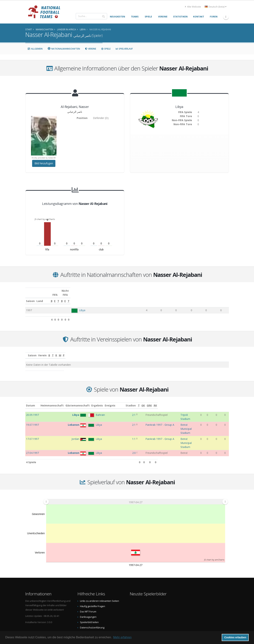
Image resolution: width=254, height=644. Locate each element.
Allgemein (35, 49)
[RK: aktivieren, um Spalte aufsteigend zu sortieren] (226, 402)
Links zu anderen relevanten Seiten (99, 578)
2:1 (119, 411)
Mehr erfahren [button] (122, 637)
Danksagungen (88, 594)
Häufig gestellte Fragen (93, 583)
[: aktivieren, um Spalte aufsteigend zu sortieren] (29, 351)
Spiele (106, 49)
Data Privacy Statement (92, 610)
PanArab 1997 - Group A (143, 417)
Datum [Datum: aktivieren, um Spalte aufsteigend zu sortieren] (31, 401)
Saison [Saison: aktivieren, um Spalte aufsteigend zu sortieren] (30, 297)
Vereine (90, 49)
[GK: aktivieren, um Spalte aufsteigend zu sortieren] (213, 402)
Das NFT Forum (88, 588)
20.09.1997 (32, 411)
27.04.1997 (32, 430)
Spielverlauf (124, 49)
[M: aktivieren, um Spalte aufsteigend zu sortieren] (202, 351)
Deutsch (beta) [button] (216, 7)
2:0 (119, 430)
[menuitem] (135, 478)
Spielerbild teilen (89, 599)
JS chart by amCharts (45, 219)
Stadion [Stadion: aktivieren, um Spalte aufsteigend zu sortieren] (172, 401)
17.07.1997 (32, 423)
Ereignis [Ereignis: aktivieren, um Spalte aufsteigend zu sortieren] (133, 401)
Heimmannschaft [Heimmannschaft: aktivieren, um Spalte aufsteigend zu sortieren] (66, 401)
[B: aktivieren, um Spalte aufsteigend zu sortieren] (139, 297)
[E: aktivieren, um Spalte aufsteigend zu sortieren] (151, 297)
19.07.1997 (32, 417)
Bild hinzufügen (44, 163)
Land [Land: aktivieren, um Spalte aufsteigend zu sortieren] (72, 297)
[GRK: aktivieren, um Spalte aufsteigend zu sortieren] (220, 402)
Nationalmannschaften (64, 49)
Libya (79, 306)
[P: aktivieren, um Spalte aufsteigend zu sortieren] (221, 351)
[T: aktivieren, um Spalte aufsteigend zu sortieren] (164, 297)
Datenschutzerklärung (92, 604)
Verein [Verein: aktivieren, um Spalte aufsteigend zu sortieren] (92, 351)
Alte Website (193, 7)
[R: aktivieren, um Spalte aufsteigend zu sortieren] (183, 351)
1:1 (119, 423)
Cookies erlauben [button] (235, 637)
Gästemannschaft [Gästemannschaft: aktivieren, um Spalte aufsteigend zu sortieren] (91, 401)
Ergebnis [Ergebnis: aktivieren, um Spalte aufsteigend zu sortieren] (119, 401)
